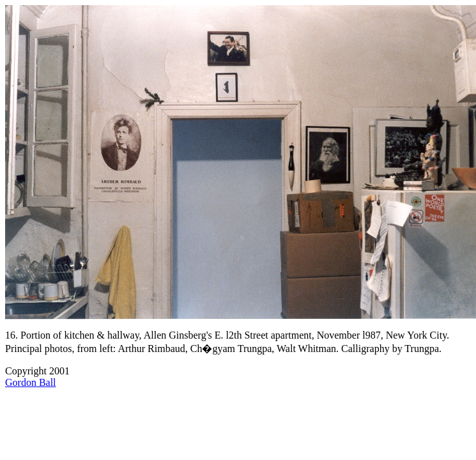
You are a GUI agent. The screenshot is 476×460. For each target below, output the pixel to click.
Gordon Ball (31, 382)
